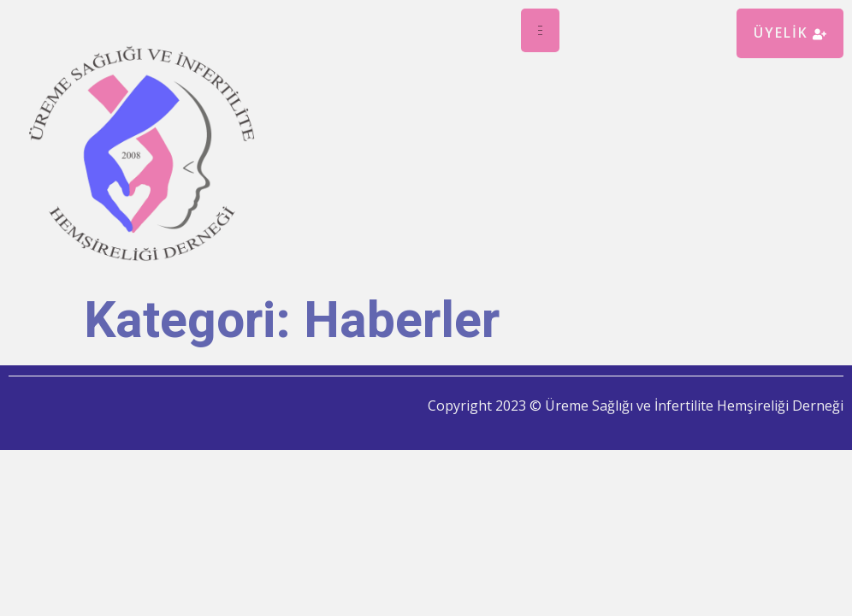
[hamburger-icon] (540, 30)
